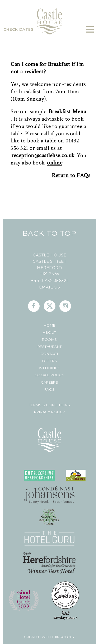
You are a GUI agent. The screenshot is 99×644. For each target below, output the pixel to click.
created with (37, 637)
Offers (49, 361)
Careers (50, 382)
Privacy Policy (50, 412)
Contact (49, 354)
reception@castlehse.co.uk (43, 156)
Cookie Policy (50, 375)
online (55, 163)
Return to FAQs (71, 176)
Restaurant (50, 347)
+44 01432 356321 (50, 280)
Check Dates (18, 29)
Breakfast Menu (67, 112)
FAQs (50, 390)
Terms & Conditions (50, 405)
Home (50, 325)
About (49, 333)
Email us (50, 287)
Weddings (49, 368)
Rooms (49, 340)
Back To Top (49, 233)
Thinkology (63, 637)
